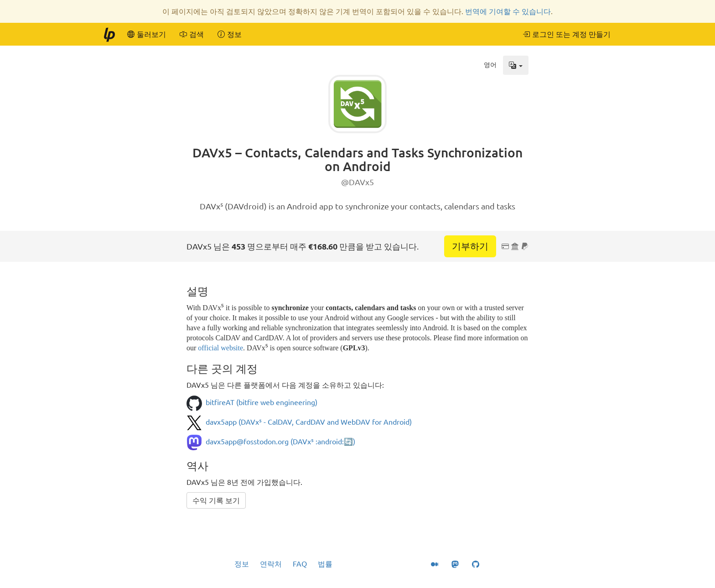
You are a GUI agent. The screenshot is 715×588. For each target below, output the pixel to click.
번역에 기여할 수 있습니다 (508, 11)
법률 (325, 564)
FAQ (300, 564)
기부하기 (470, 246)
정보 (242, 564)
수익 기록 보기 (216, 500)
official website (220, 348)
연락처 (271, 564)
